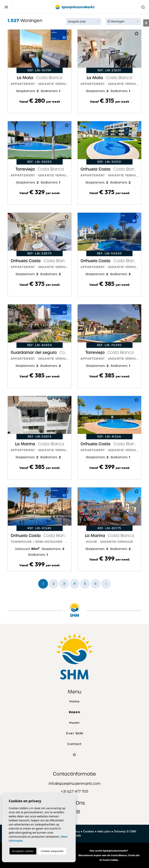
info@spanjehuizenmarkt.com (75, 784)
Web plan (104, 831)
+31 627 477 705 (74, 791)
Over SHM (74, 733)
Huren (74, 723)
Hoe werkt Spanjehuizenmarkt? (109, 851)
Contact (74, 744)
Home (74, 702)
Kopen (75, 712)
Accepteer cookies (23, 851)
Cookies (89, 831)
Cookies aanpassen (52, 851)
